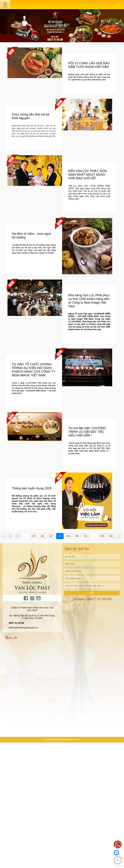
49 (68, 536)
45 (34, 536)
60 (111, 536)
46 (42, 536)
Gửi (92, 593)
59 (102, 536)
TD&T (78, 740)
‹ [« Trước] (4, 536)
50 (77, 536)
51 (86, 536)
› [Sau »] (119, 536)
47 (51, 536)
